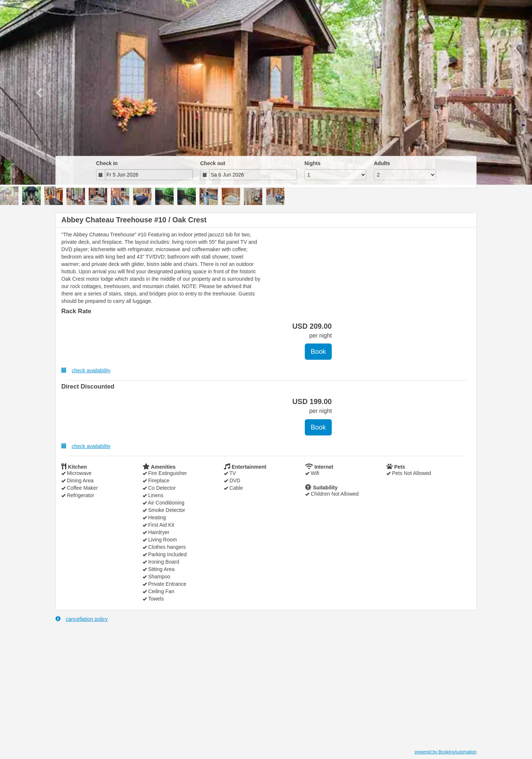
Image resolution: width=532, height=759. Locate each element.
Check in (107, 163)
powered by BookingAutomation (446, 752)
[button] (40, 92)
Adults (382, 163)
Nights (313, 163)
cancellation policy (82, 619)
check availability (86, 370)
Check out (213, 163)
